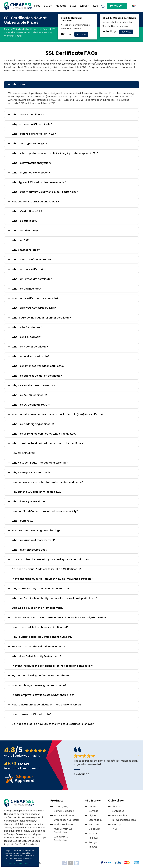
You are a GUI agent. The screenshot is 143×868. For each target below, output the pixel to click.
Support (84, 6)
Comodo (93, 811)
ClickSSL (93, 806)
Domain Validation (64, 811)
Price (37, 6)
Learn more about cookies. (19, 863)
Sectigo (93, 842)
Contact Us (118, 811)
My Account (117, 6)
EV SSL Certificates (64, 815)
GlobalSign (95, 829)
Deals (73, 6)
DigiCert (93, 815)
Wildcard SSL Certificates (61, 838)
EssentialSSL (95, 820)
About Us (117, 806)
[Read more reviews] (20, 782)
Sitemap (116, 824)
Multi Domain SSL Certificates (63, 831)
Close (37, 849)
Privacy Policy (119, 815)
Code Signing (61, 806)
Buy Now (81, 34)
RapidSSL (93, 838)
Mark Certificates (63, 824)
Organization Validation (67, 820)
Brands (48, 6)
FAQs (115, 829)
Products (61, 6)
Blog (95, 6)
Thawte (93, 847)
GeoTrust (94, 824)
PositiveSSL (95, 833)
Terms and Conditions (124, 820)
